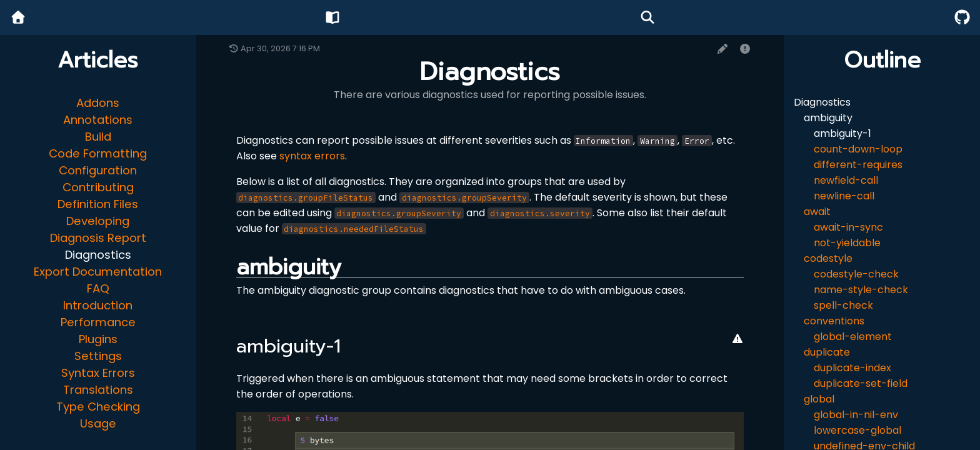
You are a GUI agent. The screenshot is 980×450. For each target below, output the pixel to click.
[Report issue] (745, 49)
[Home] (18, 18)
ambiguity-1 (842, 133)
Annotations (98, 120)
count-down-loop (858, 149)
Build (98, 137)
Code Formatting (98, 153)
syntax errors (312, 156)
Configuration (98, 170)
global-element (853, 337)
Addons (98, 103)
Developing (98, 221)
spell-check (843, 305)
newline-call (844, 196)
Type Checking (98, 407)
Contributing (98, 187)
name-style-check (861, 290)
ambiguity (828, 118)
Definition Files (98, 204)
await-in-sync (848, 227)
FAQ (98, 288)
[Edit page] (722, 49)
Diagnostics (98, 255)
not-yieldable (847, 243)
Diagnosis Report (98, 238)
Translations (98, 390)
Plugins (98, 339)
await (817, 212)
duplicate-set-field (861, 383)
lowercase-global (857, 430)
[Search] (647, 18)
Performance (98, 322)
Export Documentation (98, 272)
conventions (834, 321)
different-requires (858, 165)
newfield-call (846, 180)
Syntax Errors (98, 373)
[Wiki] (332, 18)
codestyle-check (856, 274)
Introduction (98, 305)
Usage (98, 423)
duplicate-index (852, 368)
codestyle (828, 258)
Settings (98, 356)
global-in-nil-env (856, 415)
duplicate (827, 352)
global (819, 399)
